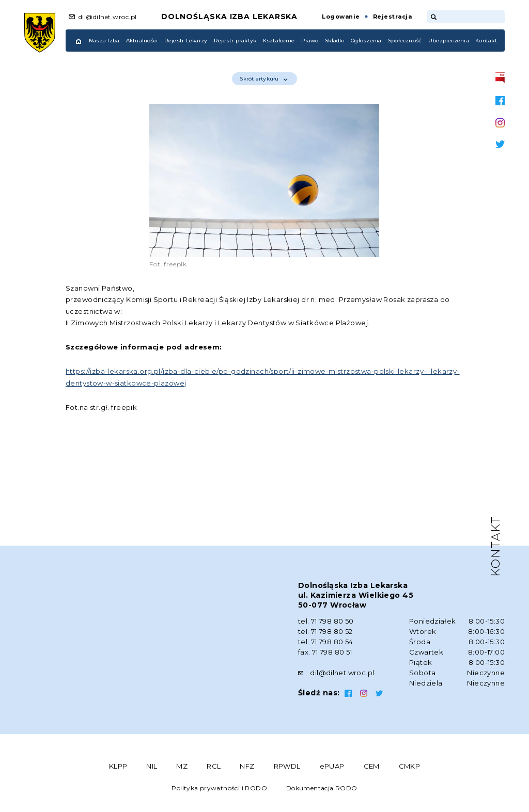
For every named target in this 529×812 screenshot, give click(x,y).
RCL (214, 766)
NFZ (247, 766)
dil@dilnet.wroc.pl (108, 17)
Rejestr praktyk (235, 41)
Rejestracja (392, 17)
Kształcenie (279, 41)
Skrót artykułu (263, 79)
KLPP (118, 766)
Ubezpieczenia (449, 41)
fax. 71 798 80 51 (325, 652)
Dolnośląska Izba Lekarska (230, 17)
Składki (335, 41)
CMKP (410, 766)
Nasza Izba (104, 41)
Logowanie (341, 17)
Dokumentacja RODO (322, 788)
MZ (182, 766)
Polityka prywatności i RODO (219, 788)
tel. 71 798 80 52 (325, 631)
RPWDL (287, 766)
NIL (152, 766)
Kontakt (486, 41)
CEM (372, 766)
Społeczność (405, 41)
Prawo (310, 41)
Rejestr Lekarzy (186, 41)
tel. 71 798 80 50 (326, 621)
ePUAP (332, 766)
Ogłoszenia (366, 41)
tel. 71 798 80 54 (326, 642)
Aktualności (142, 41)
